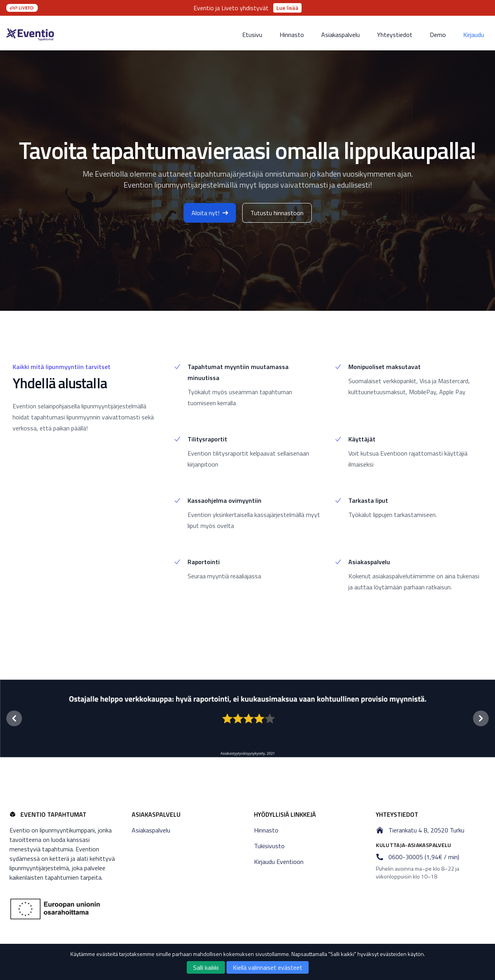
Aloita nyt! (210, 213)
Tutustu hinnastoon (277, 213)
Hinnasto (292, 35)
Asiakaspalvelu (340, 35)
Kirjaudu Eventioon (279, 862)
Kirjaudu (474, 35)
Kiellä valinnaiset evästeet (268, 967)
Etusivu (252, 35)
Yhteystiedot (395, 35)
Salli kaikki (206, 967)
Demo (438, 35)
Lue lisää (287, 8)
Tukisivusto (269, 846)
